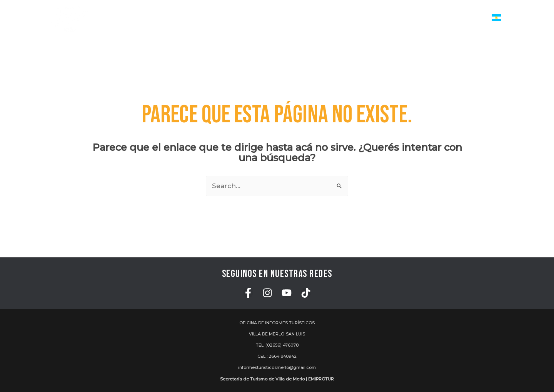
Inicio (198, 18)
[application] (247, 18)
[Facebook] (248, 293)
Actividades (285, 18)
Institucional (462, 18)
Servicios (235, 18)
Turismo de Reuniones (398, 18)
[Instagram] (267, 293)
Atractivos (337, 18)
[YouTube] (287, 293)
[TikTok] (306, 293)
